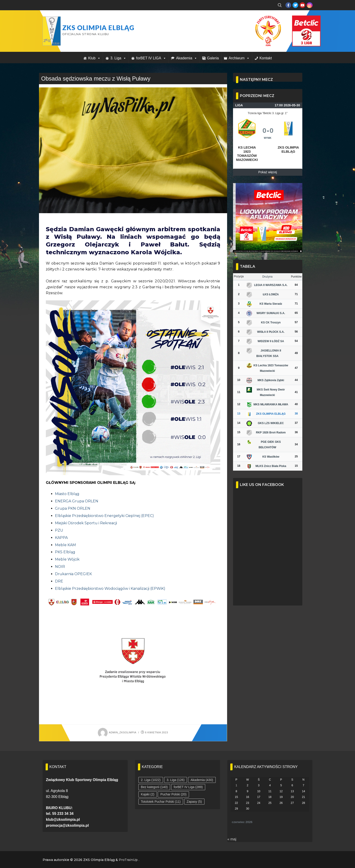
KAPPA (61, 538)
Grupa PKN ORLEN (73, 508)
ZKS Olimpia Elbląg (98, 28)
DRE (59, 581)
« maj (232, 839)
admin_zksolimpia (117, 732)
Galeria (213, 58)
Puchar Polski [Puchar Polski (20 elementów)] (173, 794)
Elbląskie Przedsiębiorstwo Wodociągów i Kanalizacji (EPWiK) (110, 589)
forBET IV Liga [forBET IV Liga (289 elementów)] (188, 787)
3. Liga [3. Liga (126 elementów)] (176, 780)
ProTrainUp (128, 860)
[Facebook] (288, 5)
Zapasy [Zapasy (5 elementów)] (194, 802)
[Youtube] (302, 5)
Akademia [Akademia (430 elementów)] (202, 780)
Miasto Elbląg (67, 494)
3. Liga (118, 58)
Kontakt (266, 58)
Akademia (187, 58)
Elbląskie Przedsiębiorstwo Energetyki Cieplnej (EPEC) (104, 516)
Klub (94, 58)
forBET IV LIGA (151, 58)
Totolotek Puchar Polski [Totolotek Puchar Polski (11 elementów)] (161, 802)
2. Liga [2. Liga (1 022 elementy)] (151, 780)
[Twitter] (295, 5)
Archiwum (239, 58)
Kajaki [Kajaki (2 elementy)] (148, 794)
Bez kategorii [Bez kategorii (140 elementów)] (154, 787)
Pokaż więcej (268, 172)
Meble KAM (65, 545)
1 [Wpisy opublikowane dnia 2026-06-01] (236, 785)
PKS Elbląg (65, 552)
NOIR (60, 567)
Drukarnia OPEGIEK (73, 574)
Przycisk (301, 20)
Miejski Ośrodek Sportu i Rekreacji (86, 523)
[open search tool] (280, 5)
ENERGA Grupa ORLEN (77, 501)
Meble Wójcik (67, 559)
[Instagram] (310, 5)
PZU (59, 530)
